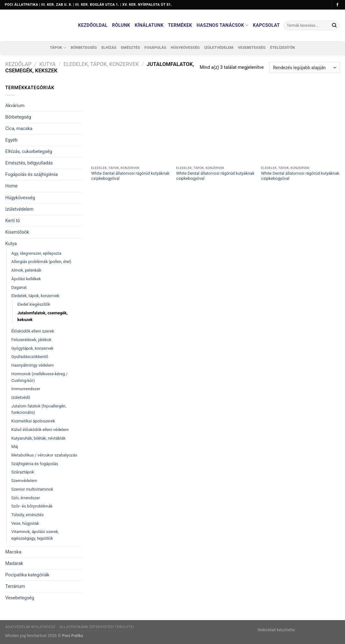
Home (12, 186)
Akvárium (15, 106)
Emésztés (131, 48)
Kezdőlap (18, 64)
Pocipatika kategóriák (27, 575)
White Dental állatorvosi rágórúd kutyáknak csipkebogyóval (130, 176)
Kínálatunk (149, 25)
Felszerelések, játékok (32, 340)
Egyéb (12, 140)
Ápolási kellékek (26, 279)
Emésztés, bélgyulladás (29, 163)
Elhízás (109, 48)
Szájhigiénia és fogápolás (35, 464)
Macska (13, 552)
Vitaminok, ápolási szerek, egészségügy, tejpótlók (35, 535)
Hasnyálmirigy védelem (33, 365)
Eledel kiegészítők (34, 304)
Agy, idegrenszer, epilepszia (36, 253)
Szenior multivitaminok (32, 489)
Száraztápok (23, 472)
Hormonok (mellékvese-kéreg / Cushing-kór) (40, 377)
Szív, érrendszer (26, 498)
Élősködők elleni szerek (33, 331)
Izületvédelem (219, 48)
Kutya (47, 64)
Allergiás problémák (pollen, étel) (41, 262)
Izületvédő (21, 397)
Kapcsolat (266, 25)
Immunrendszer (26, 389)
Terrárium (15, 586)
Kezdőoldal (93, 25)
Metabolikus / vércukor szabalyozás (44, 455)
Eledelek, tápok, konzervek (101, 64)
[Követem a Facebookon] (338, 5)
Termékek (180, 25)
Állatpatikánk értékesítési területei (97, 627)
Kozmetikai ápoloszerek (33, 421)
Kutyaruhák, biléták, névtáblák (39, 438)
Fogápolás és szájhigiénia (32, 175)
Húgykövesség (185, 48)
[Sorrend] (304, 67)
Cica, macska (19, 129)
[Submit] (334, 26)
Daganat (19, 287)
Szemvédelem (24, 481)
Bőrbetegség (84, 48)
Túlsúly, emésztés (28, 515)
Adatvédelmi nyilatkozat (31, 627)
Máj (15, 446)
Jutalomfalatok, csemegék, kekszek (43, 316)
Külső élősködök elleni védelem (40, 430)
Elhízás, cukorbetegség (29, 152)
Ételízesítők (283, 48)
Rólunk (121, 25)
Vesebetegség (252, 48)
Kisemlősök (17, 232)
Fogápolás (155, 48)
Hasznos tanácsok (223, 25)
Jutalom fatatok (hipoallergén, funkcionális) (39, 409)
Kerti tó (13, 221)
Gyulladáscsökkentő (30, 357)
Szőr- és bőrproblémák (32, 506)
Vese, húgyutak (25, 523)
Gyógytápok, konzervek (32, 348)
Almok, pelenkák (26, 270)
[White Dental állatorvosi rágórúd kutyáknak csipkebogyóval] (130, 124)
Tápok (58, 48)
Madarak (14, 563)
